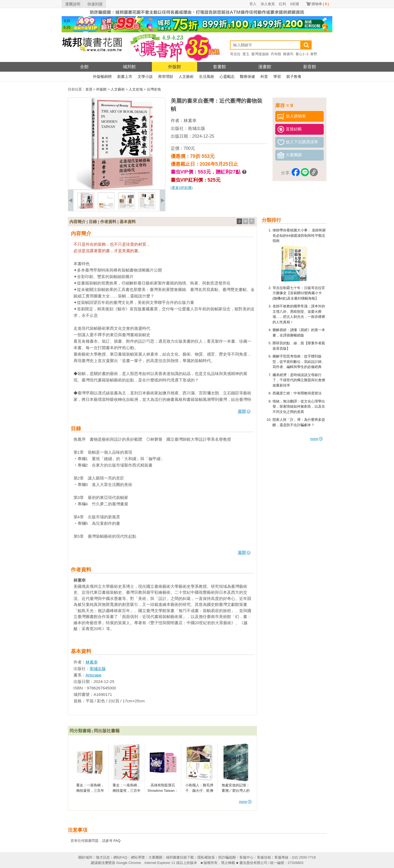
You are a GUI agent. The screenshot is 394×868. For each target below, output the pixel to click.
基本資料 (128, 222)
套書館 (219, 67)
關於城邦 (85, 857)
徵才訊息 (103, 857)
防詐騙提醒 (227, 857)
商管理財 (166, 77)
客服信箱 (264, 857)
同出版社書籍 (107, 731)
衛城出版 (197, 128)
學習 (277, 77)
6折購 (295, 4)
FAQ (117, 841)
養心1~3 (302, 54)
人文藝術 (186, 77)
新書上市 (125, 77)
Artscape (94, 675)
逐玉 (246, 54)
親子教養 (294, 77)
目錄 (93, 222)
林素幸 (190, 121)
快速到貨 (95, 4)
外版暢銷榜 (102, 77)
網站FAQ (120, 857)
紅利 (283, 4)
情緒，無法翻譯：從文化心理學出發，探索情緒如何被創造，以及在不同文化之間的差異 (299, 407)
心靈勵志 (227, 77)
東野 (314, 54)
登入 (253, 4)
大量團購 (155, 857)
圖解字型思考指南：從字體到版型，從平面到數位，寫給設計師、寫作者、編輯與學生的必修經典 (299, 362)
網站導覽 (138, 857)
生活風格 (207, 77)
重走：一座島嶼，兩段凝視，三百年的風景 (127, 790)
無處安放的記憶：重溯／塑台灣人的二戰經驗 (236, 790)
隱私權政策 (206, 857)
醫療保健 (247, 77)
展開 (244, 411)
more (317, 439)
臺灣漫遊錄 (260, 54)
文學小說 (145, 77)
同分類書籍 (80, 731)
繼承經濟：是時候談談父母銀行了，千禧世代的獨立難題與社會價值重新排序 (299, 380)
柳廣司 (288, 54)
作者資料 (108, 222)
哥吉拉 (235, 54)
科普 (264, 77)
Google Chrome (128, 863)
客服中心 (246, 857)
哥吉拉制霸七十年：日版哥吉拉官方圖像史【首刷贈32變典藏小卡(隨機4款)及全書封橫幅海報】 (299, 293)
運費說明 (73, 4)
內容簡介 (78, 222)
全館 (84, 67)
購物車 (320, 4)
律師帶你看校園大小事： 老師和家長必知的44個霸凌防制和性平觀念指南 (299, 235)
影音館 (310, 67)
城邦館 (129, 67)
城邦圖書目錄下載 (180, 857)
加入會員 (268, 4)
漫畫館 (265, 67)
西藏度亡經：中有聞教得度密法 (297, 393)
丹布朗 (276, 54)
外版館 (175, 67)
